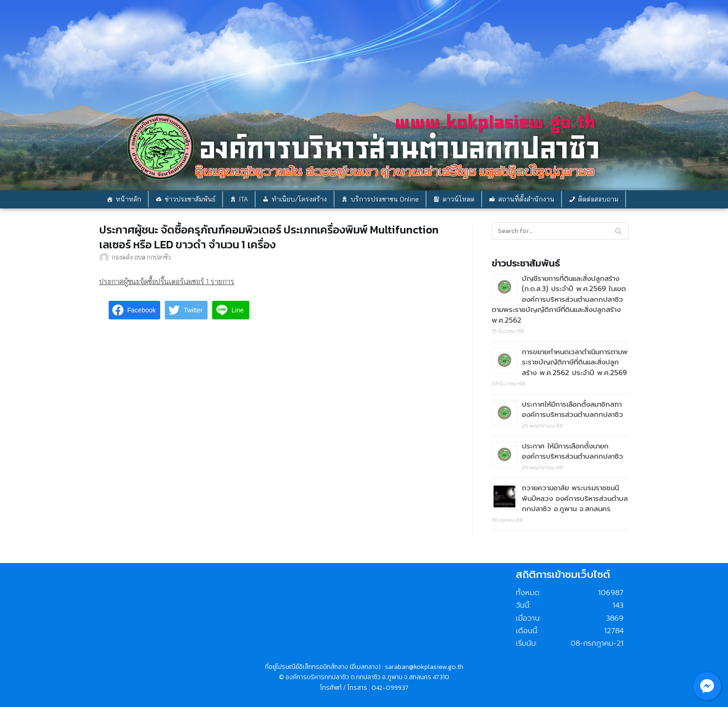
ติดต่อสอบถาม (598, 199)
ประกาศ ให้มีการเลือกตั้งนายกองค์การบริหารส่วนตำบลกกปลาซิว (572, 451)
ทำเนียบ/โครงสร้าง (299, 199)
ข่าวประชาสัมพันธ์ (190, 199)
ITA (244, 199)
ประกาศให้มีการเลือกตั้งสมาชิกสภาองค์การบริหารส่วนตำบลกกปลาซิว (572, 410)
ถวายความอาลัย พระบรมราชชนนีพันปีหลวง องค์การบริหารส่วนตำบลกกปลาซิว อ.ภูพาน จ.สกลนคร (575, 498)
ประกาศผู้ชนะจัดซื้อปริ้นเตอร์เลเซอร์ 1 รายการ (167, 281)
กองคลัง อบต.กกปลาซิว (141, 257)
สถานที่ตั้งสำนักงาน (526, 199)
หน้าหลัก (128, 199)
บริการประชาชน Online (385, 199)
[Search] (618, 231)
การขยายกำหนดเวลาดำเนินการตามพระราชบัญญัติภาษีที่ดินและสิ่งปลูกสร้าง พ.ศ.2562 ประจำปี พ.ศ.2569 (575, 362)
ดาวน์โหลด (458, 199)
